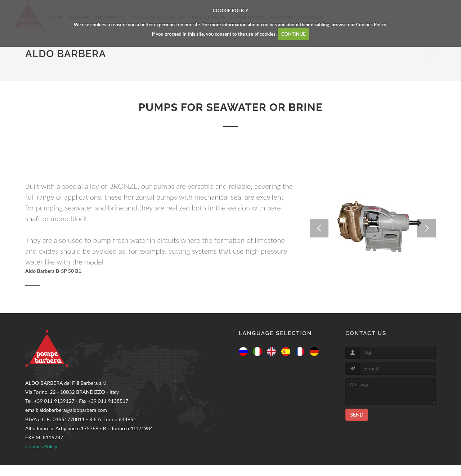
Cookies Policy (371, 25)
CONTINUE (294, 34)
